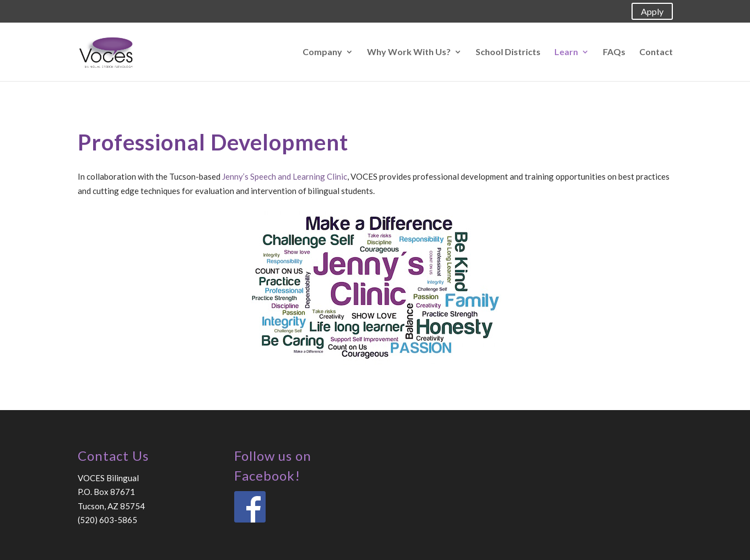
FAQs (614, 52)
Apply (652, 11)
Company (322, 52)
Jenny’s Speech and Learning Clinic (285, 176)
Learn (566, 52)
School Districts (508, 52)
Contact (656, 52)
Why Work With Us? (409, 52)
